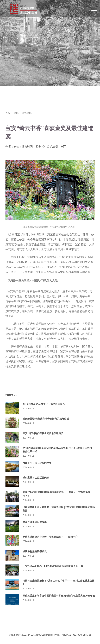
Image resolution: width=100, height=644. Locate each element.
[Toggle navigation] (94, 9)
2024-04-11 (28, 408)
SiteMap (87, 635)
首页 (8, 113)
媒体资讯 (27, 113)
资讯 (16, 113)
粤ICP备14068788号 (72, 635)
